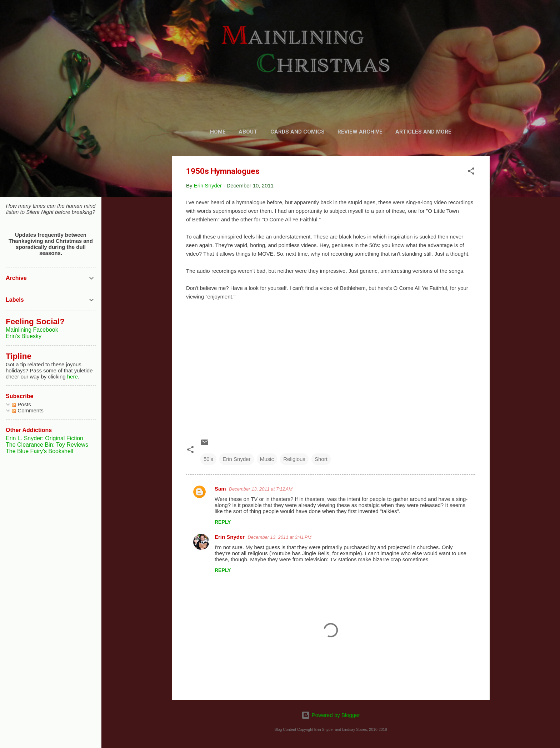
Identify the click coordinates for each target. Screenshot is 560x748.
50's (208, 459)
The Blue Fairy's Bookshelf (40, 451)
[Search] (485, 19)
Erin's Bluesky (24, 336)
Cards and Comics (297, 132)
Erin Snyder (236, 459)
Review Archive (360, 132)
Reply (223, 522)
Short (321, 459)
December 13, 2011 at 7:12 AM (261, 489)
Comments (28, 410)
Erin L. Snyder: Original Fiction (44, 438)
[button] (471, 172)
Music (267, 459)
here (72, 376)
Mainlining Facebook (32, 330)
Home (218, 132)
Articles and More (423, 132)
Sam (220, 489)
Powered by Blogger (331, 715)
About (248, 132)
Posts (21, 404)
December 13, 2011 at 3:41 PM (279, 537)
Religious (294, 459)
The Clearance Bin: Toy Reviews (47, 445)
